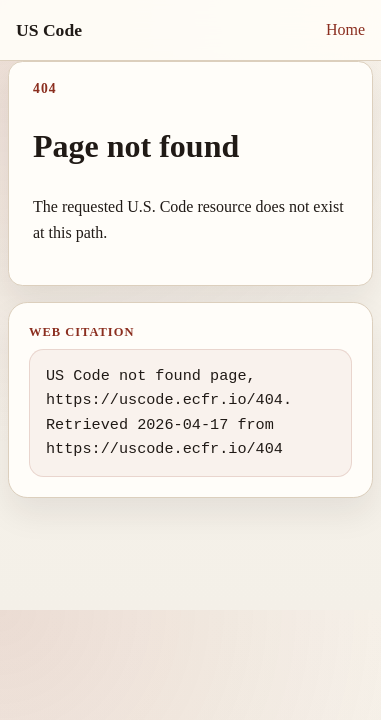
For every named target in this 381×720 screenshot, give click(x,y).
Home (345, 29)
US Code (49, 30)
